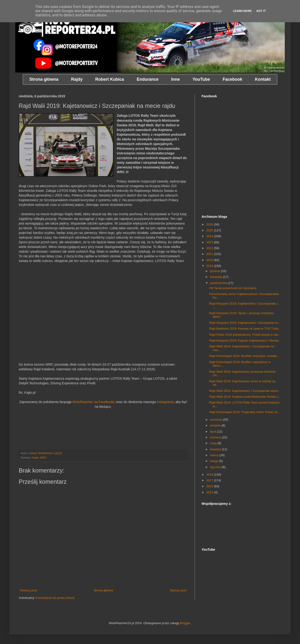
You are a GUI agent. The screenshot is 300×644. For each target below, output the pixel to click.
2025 (210, 230)
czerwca (216, 437)
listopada (217, 277)
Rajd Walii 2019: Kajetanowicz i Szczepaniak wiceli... (245, 391)
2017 (210, 480)
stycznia (216, 467)
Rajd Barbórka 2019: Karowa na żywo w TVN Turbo (244, 329)
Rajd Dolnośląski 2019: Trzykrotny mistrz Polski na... (244, 412)
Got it (261, 11)
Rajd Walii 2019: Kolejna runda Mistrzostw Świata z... (245, 397)
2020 (210, 260)
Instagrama (165, 402)
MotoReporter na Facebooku (94, 402)
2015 (210, 492)
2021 (210, 254)
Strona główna (103, 590)
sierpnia (216, 425)
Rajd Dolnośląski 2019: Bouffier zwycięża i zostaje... (244, 356)
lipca (214, 431)
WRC (43, 457)
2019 (210, 266)
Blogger (185, 623)
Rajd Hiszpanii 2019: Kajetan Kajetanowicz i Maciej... (245, 340)
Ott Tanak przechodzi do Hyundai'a (233, 288)
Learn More (242, 11)
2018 (210, 475)
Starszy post (178, 590)
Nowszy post (29, 590)
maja (214, 443)
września (216, 420)
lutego (215, 461)
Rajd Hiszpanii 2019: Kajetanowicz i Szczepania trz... (245, 323)
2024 (210, 236)
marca (215, 455)
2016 (210, 486)
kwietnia (216, 449)
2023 (210, 242)
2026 (210, 224)
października (219, 283)
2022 (210, 248)
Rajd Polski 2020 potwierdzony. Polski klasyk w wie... (245, 335)
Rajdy (35, 457)
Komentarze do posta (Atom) (55, 598)
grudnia (216, 271)
